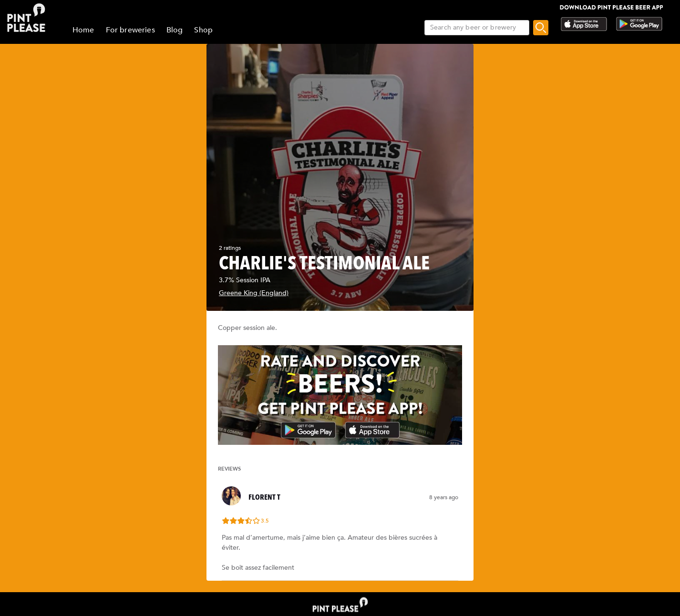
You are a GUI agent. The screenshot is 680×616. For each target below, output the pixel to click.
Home (83, 30)
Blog (175, 30)
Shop (203, 30)
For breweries (130, 30)
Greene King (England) (254, 293)
